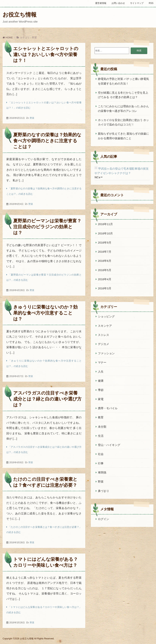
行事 (101, 463)
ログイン (104, 519)
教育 (101, 417)
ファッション (106, 353)
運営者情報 (101, 3)
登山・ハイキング (109, 445)
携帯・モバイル (108, 408)
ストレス (104, 335)
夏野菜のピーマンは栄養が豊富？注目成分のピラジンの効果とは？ (47, 227)
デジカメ (104, 344)
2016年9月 (105, 243)
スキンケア (105, 326)
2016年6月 (105, 261)
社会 (101, 454)
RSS (151, 3)
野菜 (32, 118)
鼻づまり (104, 491)
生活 (101, 436)
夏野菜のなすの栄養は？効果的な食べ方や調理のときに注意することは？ (47, 141)
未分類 (102, 427)
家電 (101, 399)
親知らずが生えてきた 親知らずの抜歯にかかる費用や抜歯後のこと (123, 136)
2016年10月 (105, 233)
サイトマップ (137, 3)
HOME (8, 38)
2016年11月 (105, 224)
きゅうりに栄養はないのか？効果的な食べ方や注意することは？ (45, 313)
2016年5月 (105, 270)
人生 (101, 372)
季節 (101, 390)
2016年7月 (105, 252)
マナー (102, 362)
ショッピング (106, 316)
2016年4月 (105, 279)
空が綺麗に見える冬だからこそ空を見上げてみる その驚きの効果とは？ (123, 95)
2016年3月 (105, 288)
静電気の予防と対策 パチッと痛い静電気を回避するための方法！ (123, 81)
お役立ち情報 (20, 15)
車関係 (102, 472)
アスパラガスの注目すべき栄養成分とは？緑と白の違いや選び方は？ (47, 399)
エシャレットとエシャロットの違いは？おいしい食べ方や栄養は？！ (46, 54)
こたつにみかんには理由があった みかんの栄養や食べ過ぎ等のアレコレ (123, 108)
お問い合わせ (118, 3)
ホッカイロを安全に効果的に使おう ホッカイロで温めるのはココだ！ (123, 122)
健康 (101, 381)
